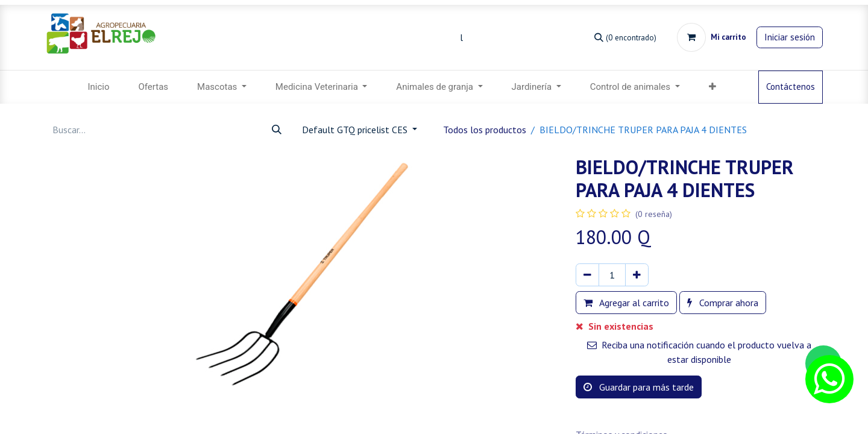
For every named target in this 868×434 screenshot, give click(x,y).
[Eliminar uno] (587, 275)
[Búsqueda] (625, 37)
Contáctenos (791, 86)
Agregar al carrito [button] (626, 303)
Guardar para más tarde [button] (639, 387)
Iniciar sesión (790, 37)
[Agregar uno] (637, 275)
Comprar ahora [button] (723, 303)
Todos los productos (485, 130)
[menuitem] (98, 87)
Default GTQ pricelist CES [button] (356, 130)
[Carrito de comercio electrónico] (712, 37)
